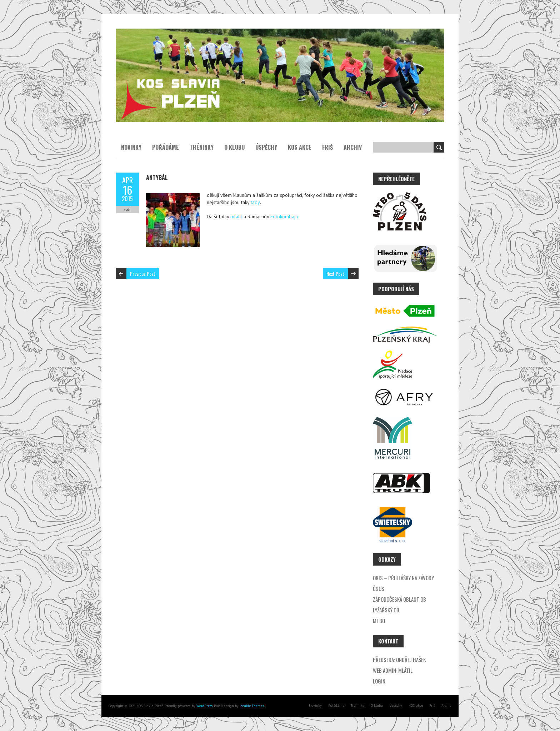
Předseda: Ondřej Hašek (399, 660)
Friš (327, 147)
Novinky (131, 147)
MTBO (379, 621)
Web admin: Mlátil (393, 670)
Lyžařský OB (386, 610)
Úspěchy (266, 147)
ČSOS (379, 588)
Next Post (335, 273)
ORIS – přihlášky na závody (403, 578)
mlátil (236, 217)
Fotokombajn (284, 217)
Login (379, 681)
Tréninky (202, 147)
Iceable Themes (252, 706)
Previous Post (143, 273)
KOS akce (300, 147)
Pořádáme (166, 147)
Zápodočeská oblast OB (399, 599)
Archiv (353, 147)
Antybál (157, 178)
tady (255, 202)
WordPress (204, 706)
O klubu (234, 147)
